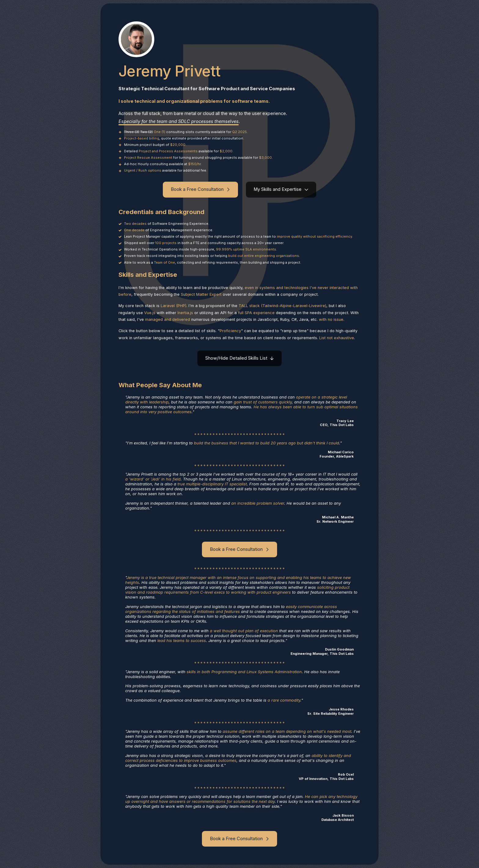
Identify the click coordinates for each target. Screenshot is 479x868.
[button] (200, 189)
